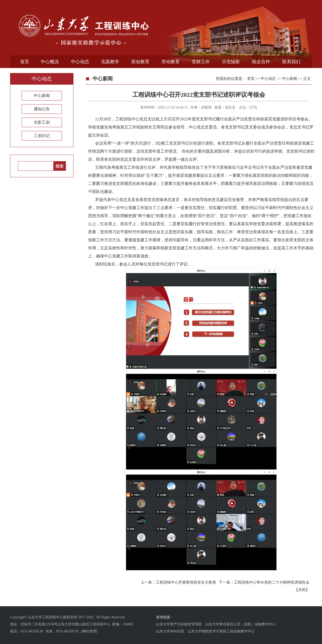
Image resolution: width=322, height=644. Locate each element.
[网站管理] (89, 631)
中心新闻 (42, 96)
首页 (25, 62)
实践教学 (110, 62)
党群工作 (201, 62)
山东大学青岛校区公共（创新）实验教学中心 (240, 624)
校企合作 (261, 62)
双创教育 (140, 62)
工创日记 (42, 136)
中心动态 (80, 62)
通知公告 (42, 109)
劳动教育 (171, 62)
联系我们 (291, 62)
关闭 (302, 590)
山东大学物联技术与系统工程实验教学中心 (221, 631)
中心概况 (50, 62)
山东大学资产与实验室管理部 (179, 624)
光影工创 (42, 122)
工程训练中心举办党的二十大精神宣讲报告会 (272, 582)
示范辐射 (231, 62)
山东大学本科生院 (170, 631)
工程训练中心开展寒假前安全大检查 (186, 582)
